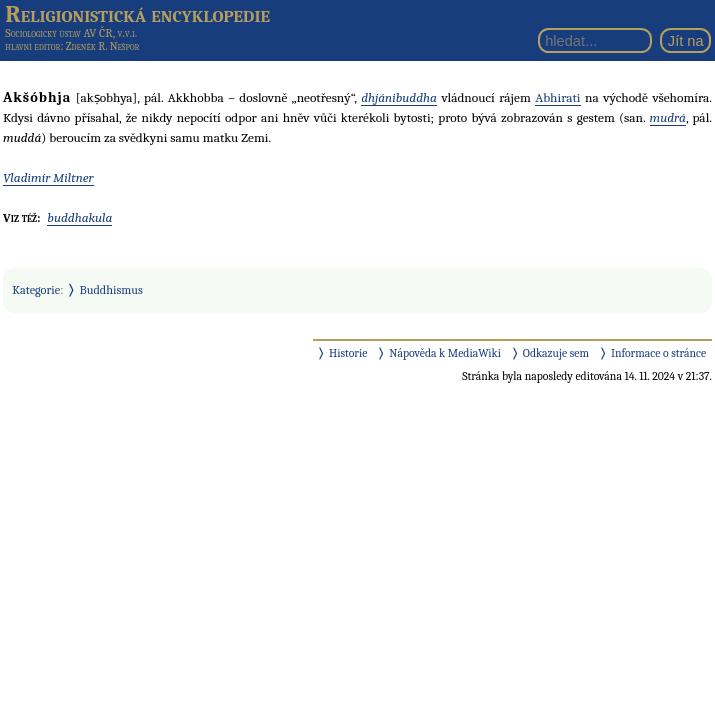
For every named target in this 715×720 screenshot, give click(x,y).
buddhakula (79, 217)
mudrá (668, 117)
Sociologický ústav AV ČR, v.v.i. (71, 33)
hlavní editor (32, 46)
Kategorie (36, 290)
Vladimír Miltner (48, 177)
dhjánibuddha (399, 97)
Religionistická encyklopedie (137, 14)
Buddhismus (111, 290)
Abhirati (557, 97)
